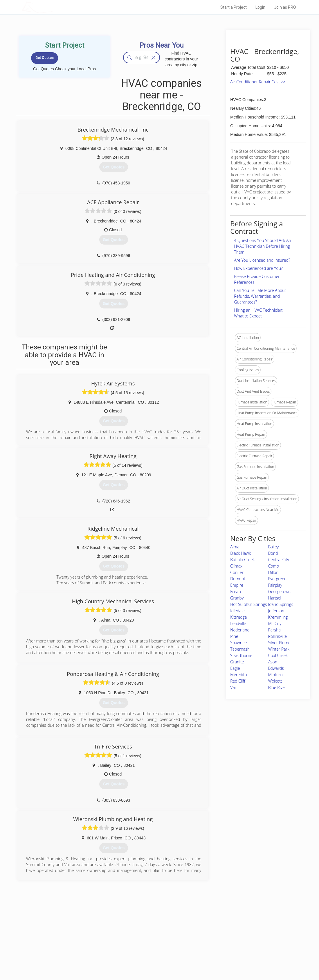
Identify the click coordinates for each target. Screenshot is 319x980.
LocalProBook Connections (232, 950)
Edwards (276, 668)
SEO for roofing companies (232, 957)
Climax (236, 566)
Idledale (237, 611)
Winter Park (279, 649)
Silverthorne (241, 655)
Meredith (238, 675)
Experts (136, 938)
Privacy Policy (221, 938)
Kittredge (238, 617)
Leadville (238, 623)
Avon (273, 662)
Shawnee (238, 643)
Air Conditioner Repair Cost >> (258, 82)
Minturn (275, 675)
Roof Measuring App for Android (155, 957)
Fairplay (275, 585)
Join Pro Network (143, 931)
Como (274, 566)
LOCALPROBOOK (55, 7)
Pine (234, 636)
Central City (279, 560)
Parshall (275, 630)
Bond (273, 553)
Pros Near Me (76, 938)
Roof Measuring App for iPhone (154, 950)
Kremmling (278, 617)
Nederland (240, 630)
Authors (217, 944)
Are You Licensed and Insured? (262, 260)
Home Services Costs (82, 931)
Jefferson (276, 611)
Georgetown (280, 592)
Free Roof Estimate (80, 950)
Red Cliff (238, 681)
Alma (235, 547)
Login (260, 7)
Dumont (238, 579)
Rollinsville (277, 636)
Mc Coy (275, 623)
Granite (237, 662)
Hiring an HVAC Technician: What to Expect (258, 313)
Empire (237, 585)
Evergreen (277, 579)
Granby (237, 598)
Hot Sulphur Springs (248, 604)
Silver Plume (279, 643)
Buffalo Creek (242, 560)
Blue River (277, 687)
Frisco (236, 592)
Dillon (273, 572)
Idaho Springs (281, 604)
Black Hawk (240, 553)
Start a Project (234, 7)
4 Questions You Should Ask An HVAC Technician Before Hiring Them (262, 246)
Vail (233, 687)
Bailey (274, 547)
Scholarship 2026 (224, 931)
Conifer (237, 572)
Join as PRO (285, 7)
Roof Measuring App (146, 944)
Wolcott (275, 681)
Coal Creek (278, 655)
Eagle (235, 668)
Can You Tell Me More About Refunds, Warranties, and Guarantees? (260, 296)
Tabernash (240, 649)
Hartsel (275, 598)
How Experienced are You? (258, 268)
